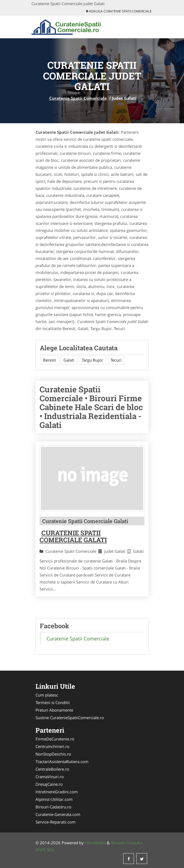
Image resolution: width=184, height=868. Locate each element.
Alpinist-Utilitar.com (54, 799)
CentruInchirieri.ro (52, 746)
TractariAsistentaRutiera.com (62, 761)
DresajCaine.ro (49, 784)
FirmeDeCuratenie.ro (55, 739)
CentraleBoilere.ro (52, 769)
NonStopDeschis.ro (53, 754)
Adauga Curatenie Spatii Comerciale (119, 11)
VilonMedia (95, 843)
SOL (51, 850)
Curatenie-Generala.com (58, 814)
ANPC (41, 850)
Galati (69, 360)
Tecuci (116, 360)
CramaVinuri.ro (50, 777)
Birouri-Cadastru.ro (53, 807)
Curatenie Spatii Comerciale (78, 98)
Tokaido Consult (125, 843)
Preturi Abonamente (54, 710)
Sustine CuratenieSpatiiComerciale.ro (70, 718)
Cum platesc (47, 695)
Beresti (49, 360)
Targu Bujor (92, 360)
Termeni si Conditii (53, 702)
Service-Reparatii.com (56, 822)
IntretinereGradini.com (57, 792)
